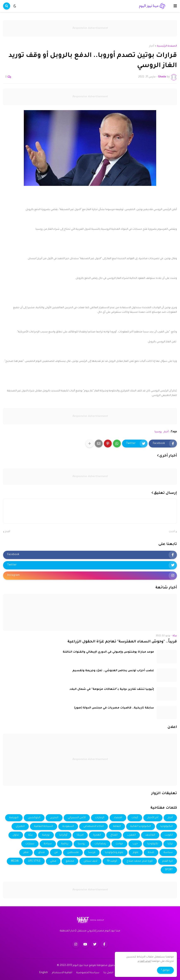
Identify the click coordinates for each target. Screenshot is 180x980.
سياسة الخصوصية (88, 973)
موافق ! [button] (165, 970)
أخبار (152, 46)
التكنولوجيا (167, 826)
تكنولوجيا (153, 844)
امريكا (80, 835)
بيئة (31, 835)
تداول (16, 835)
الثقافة (117, 826)
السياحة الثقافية (44, 826)
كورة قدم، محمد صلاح (140, 861)
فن (56, 853)
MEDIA (15, 861)
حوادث (119, 844)
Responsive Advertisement (90, 28)
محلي (53, 861)
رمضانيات (100, 844)
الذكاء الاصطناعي (94, 826)
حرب (135, 844)
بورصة (46, 835)
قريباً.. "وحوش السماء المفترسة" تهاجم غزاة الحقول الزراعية (122, 642)
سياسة (168, 853)
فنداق (41, 853)
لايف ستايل (90, 861)
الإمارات (100, 818)
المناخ (114, 835)
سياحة (48, 844)
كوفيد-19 (112, 861)
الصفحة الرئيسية (167, 46)
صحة (151, 853)
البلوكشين (34, 818)
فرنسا (92, 853)
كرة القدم (167, 861)
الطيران (20, 826)
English (44, 973)
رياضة (65, 844)
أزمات (135, 818)
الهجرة (97, 835)
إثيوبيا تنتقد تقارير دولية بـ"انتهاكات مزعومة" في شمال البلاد (112, 689)
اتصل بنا (108, 973)
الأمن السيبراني (77, 818)
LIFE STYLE (34, 861)
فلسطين (73, 853)
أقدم (8, 532)
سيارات (30, 844)
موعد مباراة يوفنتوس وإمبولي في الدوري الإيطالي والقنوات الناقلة (108, 652)
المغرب (131, 835)
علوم (136, 853)
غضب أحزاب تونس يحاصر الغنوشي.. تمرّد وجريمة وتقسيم (113, 671)
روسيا (158, 432)
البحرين (54, 818)
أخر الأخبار (153, 818)
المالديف (150, 835)
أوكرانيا (63, 835)
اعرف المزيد (144, 961)
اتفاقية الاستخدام (62, 973)
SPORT (169, 870)
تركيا (170, 844)
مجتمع (70, 861)
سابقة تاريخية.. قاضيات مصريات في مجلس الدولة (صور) (114, 708)
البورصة (14, 818)
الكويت (169, 835)
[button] (175, 6)
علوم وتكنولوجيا (114, 853)
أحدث (172, 532)
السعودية (68, 826)
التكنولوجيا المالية (141, 826)
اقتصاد (118, 818)
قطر (26, 853)
